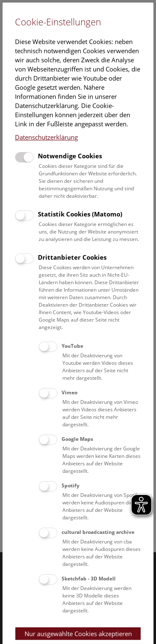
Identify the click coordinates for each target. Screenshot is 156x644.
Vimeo (69, 392)
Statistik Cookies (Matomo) (80, 214)
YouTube (72, 346)
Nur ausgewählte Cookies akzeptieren (78, 634)
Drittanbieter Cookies (72, 257)
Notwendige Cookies (70, 156)
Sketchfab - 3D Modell (89, 579)
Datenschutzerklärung (46, 137)
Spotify (71, 485)
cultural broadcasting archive (98, 532)
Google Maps (77, 439)
